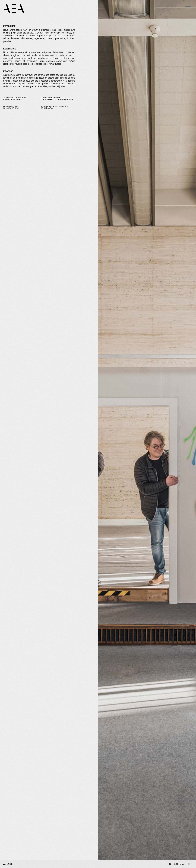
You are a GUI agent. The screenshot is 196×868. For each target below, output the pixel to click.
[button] (188, 8)
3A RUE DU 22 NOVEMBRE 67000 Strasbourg (15, 99)
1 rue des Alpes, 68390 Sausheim (11, 107)
